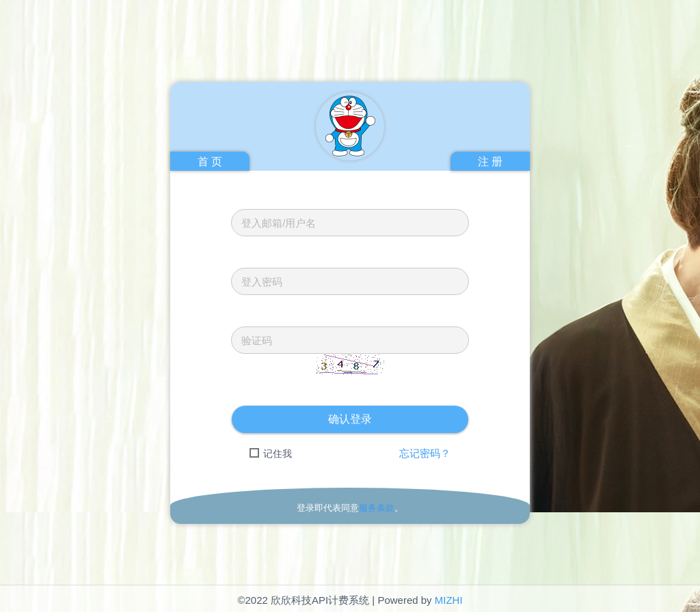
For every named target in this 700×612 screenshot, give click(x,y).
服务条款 (377, 508)
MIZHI (449, 600)
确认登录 (350, 419)
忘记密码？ (425, 453)
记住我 (271, 454)
